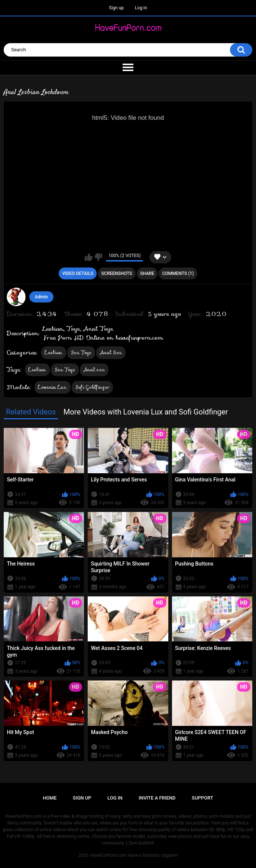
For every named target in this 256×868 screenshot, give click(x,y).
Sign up (116, 8)
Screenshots (117, 273)
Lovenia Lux (52, 387)
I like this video (89, 257)
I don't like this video (98, 257)
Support (202, 798)
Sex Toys (81, 353)
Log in (141, 8)
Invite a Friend (157, 798)
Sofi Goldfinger (93, 387)
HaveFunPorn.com (108, 855)
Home (50, 798)
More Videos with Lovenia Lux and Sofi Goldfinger (146, 412)
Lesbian (54, 353)
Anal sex (94, 370)
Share (147, 273)
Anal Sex (111, 353)
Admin (41, 297)
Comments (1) (178, 273)
